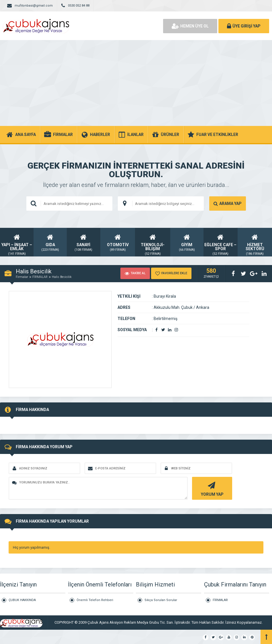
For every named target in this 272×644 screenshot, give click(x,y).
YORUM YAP (211, 488)
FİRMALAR (40, 277)
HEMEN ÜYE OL (190, 26)
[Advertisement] (136, 83)
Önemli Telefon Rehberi (95, 600)
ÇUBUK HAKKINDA (22, 600)
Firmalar (22, 277)
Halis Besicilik (62, 277)
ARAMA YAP (228, 204)
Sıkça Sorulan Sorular (161, 600)
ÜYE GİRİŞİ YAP (244, 26)
